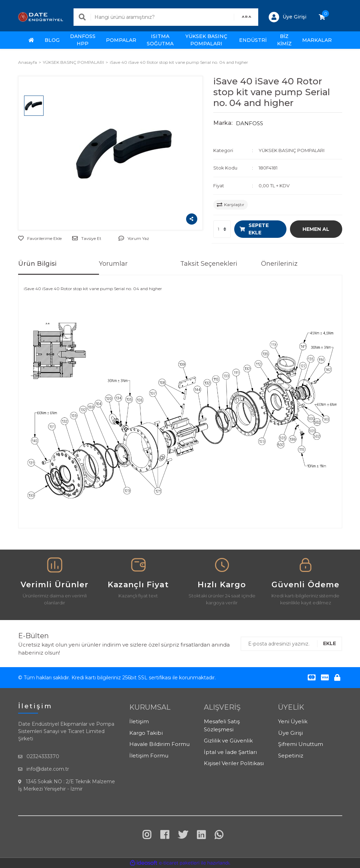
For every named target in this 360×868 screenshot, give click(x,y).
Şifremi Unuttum (301, 744)
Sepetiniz (291, 756)
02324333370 (43, 756)
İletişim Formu (149, 756)
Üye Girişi (290, 733)
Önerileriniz (279, 264)
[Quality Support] (306, 568)
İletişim (139, 721)
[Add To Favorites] (40, 239)
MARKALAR (317, 40)
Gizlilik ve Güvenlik (228, 741)
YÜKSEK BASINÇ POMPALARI (292, 150)
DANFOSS (250, 123)
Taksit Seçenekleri (209, 264)
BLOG (52, 40)
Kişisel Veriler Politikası (234, 763)
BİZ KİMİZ (284, 40)
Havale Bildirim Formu (159, 744)
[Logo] (41, 17)
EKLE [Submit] (330, 643)
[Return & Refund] (138, 568)
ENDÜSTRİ (253, 40)
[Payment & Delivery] (55, 568)
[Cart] (322, 17)
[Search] (166, 17)
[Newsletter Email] (291, 644)
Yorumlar (113, 264)
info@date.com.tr (48, 769)
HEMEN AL (316, 229)
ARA (247, 17)
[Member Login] (288, 17)
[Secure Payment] (222, 568)
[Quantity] (222, 229)
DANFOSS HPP (83, 40)
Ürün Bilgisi (37, 264)
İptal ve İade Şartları (230, 752)
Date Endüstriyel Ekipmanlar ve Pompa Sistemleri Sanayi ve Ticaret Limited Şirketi (66, 731)
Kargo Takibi (146, 733)
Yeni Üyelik (293, 721)
